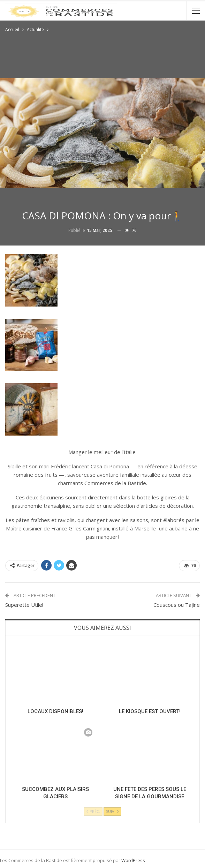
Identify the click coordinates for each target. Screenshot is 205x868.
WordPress (133, 860)
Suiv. (112, 811)
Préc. (93, 811)
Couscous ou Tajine (177, 605)
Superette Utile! (24, 605)
